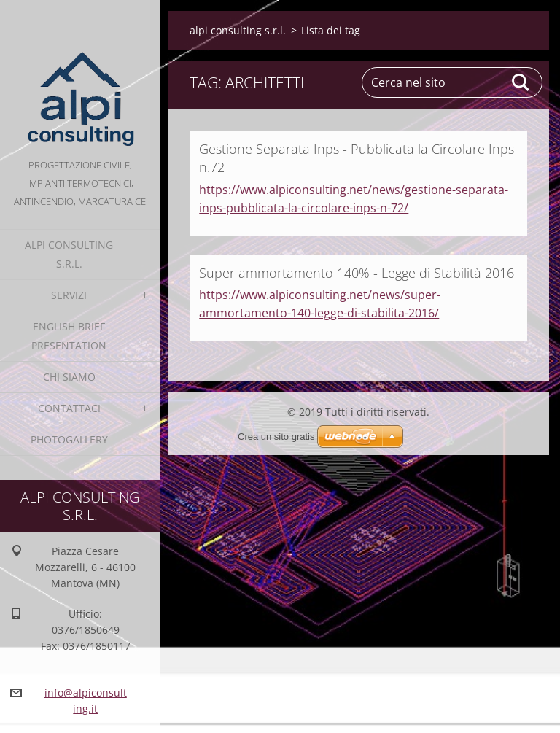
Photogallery (69, 439)
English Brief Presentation (69, 336)
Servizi (69, 295)
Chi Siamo (69, 377)
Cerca (521, 82)
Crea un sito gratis (276, 437)
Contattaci (69, 408)
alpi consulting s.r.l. (69, 254)
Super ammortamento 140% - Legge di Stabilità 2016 (357, 273)
